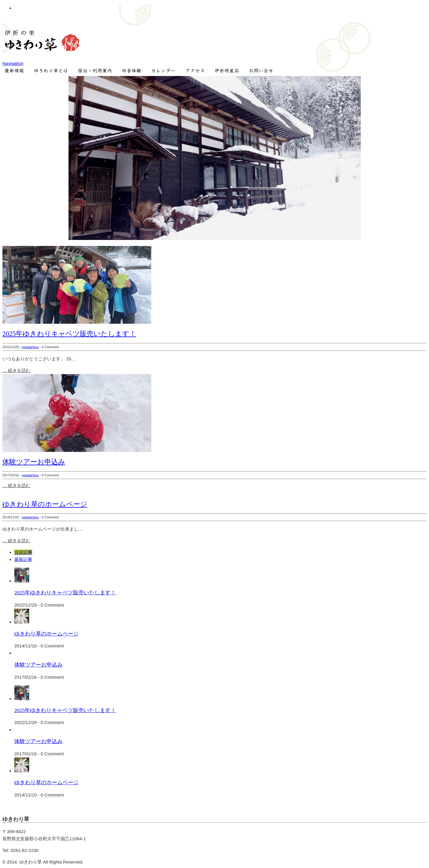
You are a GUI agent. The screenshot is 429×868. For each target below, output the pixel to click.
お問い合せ (264, 72)
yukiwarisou (30, 347)
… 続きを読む (16, 370)
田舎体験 (132, 72)
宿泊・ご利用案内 (94, 72)
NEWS (14, 72)
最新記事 (23, 559)
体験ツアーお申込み (34, 462)
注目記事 (23, 552)
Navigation (13, 63)
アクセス (196, 72)
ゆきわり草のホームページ (45, 504)
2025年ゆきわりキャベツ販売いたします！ (69, 334)
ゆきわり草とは (50, 72)
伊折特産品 (230, 72)
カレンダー (164, 72)
